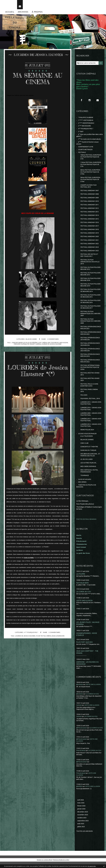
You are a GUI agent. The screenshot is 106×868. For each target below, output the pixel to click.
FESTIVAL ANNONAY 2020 (90, 238)
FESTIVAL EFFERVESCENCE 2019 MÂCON (90, 341)
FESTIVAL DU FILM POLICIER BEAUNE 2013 (90, 276)
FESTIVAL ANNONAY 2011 (90, 206)
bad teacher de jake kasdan (58, 343)
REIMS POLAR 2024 (87, 433)
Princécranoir (81, 757)
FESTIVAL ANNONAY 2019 (90, 235)
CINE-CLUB (84, 447)
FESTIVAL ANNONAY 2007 (90, 192)
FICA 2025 (84, 398)
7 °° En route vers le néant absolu (90, 140)
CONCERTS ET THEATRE (89, 450)
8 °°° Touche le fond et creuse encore (88, 144)
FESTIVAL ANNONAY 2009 (90, 199)
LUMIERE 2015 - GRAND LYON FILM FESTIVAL (91, 406)
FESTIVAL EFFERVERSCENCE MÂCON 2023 (91, 336)
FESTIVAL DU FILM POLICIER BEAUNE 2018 (90, 281)
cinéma (45, 343)
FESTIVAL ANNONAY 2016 (90, 224)
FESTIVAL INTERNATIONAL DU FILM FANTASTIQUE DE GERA (90, 370)
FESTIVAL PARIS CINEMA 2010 (89, 394)
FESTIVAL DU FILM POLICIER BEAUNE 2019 (90, 287)
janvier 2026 (82, 815)
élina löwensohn (59, 636)
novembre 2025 (83, 821)
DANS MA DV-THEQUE (88, 454)
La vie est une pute (85, 483)
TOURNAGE (85, 479)
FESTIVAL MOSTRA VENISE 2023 (90, 382)
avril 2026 (81, 806)
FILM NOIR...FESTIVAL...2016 (90, 402)
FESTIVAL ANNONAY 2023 (90, 245)
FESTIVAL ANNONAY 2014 (90, 217)
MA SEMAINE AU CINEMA (38, 79)
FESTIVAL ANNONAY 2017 (90, 227)
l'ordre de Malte (29, 558)
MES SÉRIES (82, 486)
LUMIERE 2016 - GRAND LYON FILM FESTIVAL (91, 412)
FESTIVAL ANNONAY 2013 (90, 213)
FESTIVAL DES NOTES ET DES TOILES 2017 (89, 257)
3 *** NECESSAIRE (84, 126)
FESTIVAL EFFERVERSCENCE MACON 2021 (91, 330)
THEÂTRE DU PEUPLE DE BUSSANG (86, 490)
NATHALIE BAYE (83, 587)
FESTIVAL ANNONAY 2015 (90, 220)
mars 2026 (81, 809)
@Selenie (80, 689)
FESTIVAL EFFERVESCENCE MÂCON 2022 (90, 364)
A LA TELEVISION (87, 440)
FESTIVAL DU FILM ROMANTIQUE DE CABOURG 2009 (90, 323)
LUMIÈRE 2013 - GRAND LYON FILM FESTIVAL (91, 423)
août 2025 (81, 830)
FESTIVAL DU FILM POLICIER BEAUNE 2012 (90, 270)
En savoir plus (92, 866)
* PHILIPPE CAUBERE (86, 118)
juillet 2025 (81, 833)
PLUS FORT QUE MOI (84, 646)
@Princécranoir (82, 732)
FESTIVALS (82, 153)
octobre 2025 (82, 824)
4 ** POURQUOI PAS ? (31, 633)
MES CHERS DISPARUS (88, 470)
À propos (37, 12)
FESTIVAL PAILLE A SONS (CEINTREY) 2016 (89, 388)
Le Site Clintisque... (83, 505)
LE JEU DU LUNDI (86, 463)
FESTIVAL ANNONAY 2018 (90, 231)
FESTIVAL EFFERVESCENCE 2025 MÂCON (90, 353)
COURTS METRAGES (85, 150)
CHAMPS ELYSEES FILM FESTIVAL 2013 (89, 187)
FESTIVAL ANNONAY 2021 (90, 242)
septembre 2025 (83, 827)
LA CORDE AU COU (84, 596)
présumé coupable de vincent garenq (27, 345)
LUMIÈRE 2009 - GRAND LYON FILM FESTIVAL (91, 417)
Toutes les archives (85, 837)
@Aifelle (79, 793)
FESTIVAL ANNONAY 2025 (90, 252)
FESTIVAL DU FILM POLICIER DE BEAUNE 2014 (90, 293)
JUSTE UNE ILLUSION (84, 605)
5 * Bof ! (81, 132)
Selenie (79, 709)
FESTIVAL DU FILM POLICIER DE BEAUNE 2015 (90, 298)
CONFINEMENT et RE (86, 148)
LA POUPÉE (81, 578)
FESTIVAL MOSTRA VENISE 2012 (90, 377)
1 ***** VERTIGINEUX (86, 121)
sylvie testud (41, 636)
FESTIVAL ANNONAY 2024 (90, 249)
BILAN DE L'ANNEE (31, 340)
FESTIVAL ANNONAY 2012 (90, 210)
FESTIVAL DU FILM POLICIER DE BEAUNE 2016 (90, 304)
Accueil (10, 12)
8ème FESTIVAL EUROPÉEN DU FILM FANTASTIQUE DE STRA (90, 173)
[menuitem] (10, 12)
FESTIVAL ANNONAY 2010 (90, 202)
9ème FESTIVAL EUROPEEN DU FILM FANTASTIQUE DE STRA (90, 181)
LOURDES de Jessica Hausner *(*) (38, 371)
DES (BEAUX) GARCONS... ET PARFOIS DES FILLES (90, 459)
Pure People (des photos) (85, 508)
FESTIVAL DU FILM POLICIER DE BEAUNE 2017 (90, 309)
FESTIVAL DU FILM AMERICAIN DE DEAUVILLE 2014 (90, 264)
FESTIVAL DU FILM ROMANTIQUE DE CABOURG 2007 (90, 316)
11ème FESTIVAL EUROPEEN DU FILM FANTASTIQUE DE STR (91, 165)
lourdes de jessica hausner (52, 345)
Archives (23, 12)
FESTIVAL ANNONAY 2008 (90, 195)
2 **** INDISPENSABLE (86, 124)
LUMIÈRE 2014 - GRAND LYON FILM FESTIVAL (91, 429)
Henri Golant (81, 551)
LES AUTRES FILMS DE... (89, 467)
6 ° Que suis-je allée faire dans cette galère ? (88, 136)
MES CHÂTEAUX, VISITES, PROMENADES (89, 475)
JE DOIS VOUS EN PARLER (87, 437)
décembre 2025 (83, 818)
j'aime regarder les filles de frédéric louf (26, 343)
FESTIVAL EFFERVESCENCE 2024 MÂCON (90, 347)
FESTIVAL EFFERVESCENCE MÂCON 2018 (90, 358)
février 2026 (82, 812)
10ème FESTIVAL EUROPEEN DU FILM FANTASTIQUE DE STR (91, 158)
